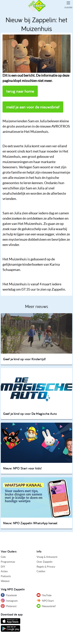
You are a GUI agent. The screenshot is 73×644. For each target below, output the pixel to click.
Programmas (8, 562)
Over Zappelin (44, 562)
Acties (4, 571)
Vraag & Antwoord (47, 557)
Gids (3, 557)
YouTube (44, 595)
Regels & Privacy (46, 567)
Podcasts (6, 576)
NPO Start (45, 601)
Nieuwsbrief (46, 606)
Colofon (41, 571)
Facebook (9, 595)
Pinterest (9, 606)
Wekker (5, 581)
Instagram (9, 601)
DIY (3, 567)
